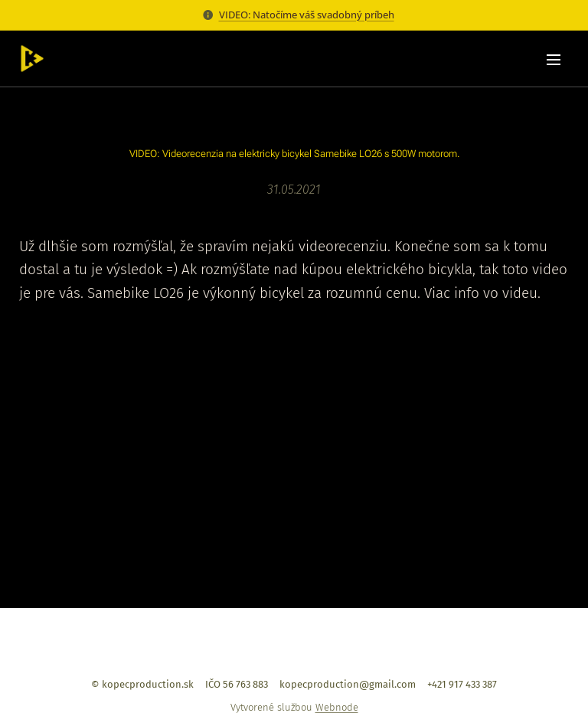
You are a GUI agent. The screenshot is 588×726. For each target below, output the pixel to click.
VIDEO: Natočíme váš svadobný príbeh (307, 15)
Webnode (337, 707)
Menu (554, 60)
